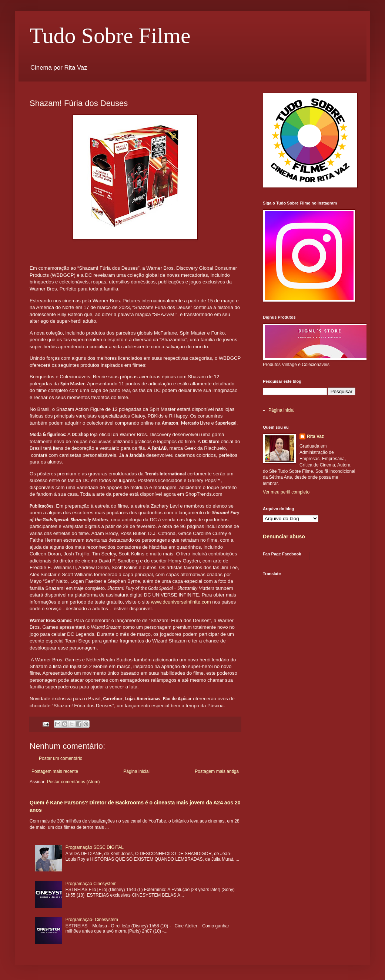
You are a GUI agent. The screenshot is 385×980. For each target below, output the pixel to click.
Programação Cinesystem (91, 884)
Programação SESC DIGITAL (95, 847)
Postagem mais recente (55, 771)
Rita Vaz (315, 436)
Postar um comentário (61, 758)
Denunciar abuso (284, 536)
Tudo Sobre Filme (110, 36)
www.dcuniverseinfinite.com (181, 602)
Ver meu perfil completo (286, 492)
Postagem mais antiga (217, 771)
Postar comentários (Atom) (73, 782)
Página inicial (136, 771)
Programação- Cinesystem (92, 920)
